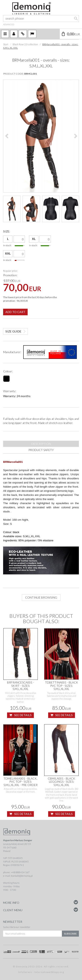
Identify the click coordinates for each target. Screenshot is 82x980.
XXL (8, 253)
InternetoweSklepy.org (49, 972)
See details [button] (20, 715)
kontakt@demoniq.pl (22, 876)
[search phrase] (41, 18)
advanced (9, 24)
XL (34, 239)
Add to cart (15, 312)
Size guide (13, 331)
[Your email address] (32, 934)
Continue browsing (41, 597)
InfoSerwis (25, 972)
